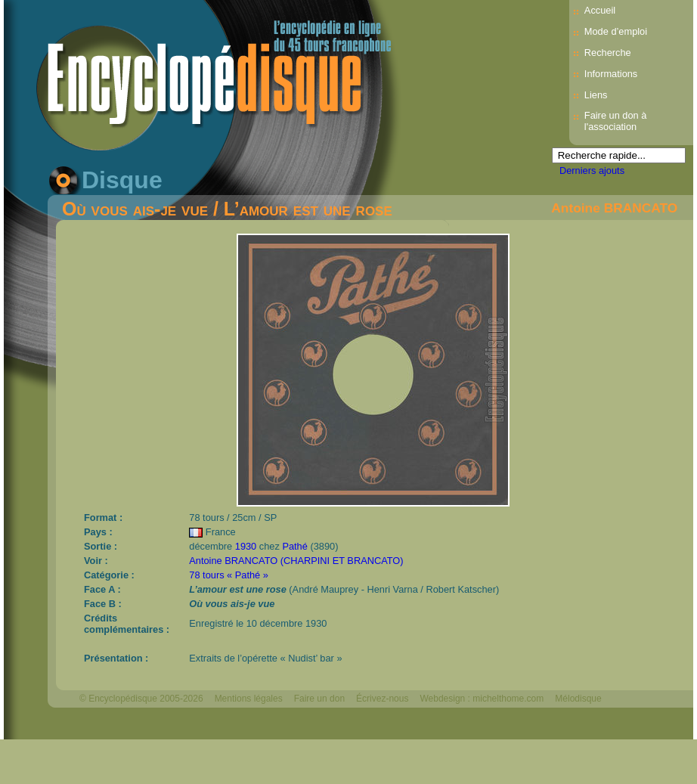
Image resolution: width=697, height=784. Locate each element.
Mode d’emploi (616, 31)
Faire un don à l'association (616, 121)
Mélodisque (578, 699)
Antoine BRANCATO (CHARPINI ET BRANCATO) (296, 561)
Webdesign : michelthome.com (482, 699)
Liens (596, 95)
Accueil (600, 10)
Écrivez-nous (382, 699)
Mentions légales (249, 699)
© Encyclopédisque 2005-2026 (141, 699)
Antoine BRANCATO (614, 208)
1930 (246, 546)
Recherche (608, 53)
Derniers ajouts (592, 170)
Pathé (294, 546)
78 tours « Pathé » (229, 575)
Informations (611, 74)
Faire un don (319, 699)
